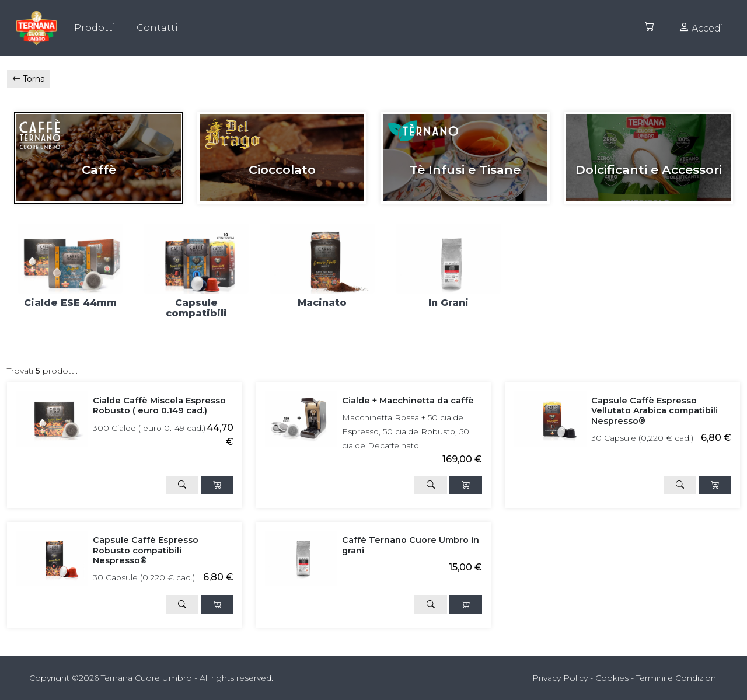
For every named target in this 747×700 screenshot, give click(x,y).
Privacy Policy (560, 678)
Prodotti (95, 28)
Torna (29, 79)
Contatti (157, 28)
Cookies (612, 678)
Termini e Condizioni (677, 678)
